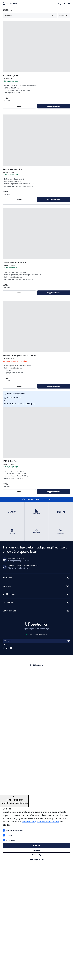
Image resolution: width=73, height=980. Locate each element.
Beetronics (29, 623)
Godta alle (36, 845)
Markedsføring (9, 840)
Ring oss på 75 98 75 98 (16, 558)
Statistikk (7, 835)
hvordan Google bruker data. (36, 822)
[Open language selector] (36, 641)
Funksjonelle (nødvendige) (13, 830)
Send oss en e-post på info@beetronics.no (23, 566)
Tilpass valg (36, 855)
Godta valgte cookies (36, 860)
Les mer (19, 106)
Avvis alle (36, 850)
